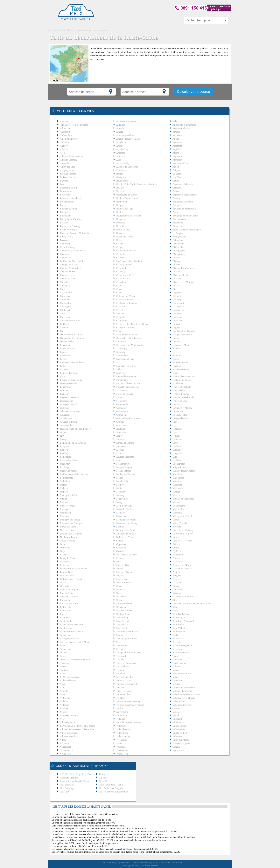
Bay (62, 184)
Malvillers (65, 481)
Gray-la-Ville (66, 425)
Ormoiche (121, 548)
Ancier (176, 139)
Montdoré (65, 516)
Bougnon (177, 205)
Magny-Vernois (124, 471)
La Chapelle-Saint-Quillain (129, 261)
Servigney (177, 649)
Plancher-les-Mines (182, 565)
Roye (175, 611)
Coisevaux (65, 296)
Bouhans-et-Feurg (68, 209)
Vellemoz (64, 705)
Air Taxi (103, 778)
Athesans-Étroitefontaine (72, 156)
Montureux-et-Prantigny (71, 523)
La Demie (121, 341)
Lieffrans (177, 446)
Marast (63, 485)
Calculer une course (140, 863)
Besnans (177, 191)
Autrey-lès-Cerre (180, 163)
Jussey (63, 439)
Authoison (177, 160)
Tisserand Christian (69, 778)
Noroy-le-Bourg (68, 541)
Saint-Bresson (67, 618)
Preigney (177, 576)
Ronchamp (121, 607)
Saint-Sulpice (123, 628)
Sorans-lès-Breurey (182, 653)
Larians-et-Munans (125, 443)
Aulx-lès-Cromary (68, 160)
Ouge (63, 551)
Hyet (175, 432)
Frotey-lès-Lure (180, 401)
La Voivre (65, 743)
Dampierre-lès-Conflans (71, 335)
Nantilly (120, 527)
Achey (175, 121)
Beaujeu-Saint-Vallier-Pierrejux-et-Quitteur (136, 184)
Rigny (119, 600)
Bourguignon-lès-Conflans (129, 216)
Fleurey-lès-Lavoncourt (184, 376)
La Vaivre (121, 673)
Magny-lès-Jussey (69, 471)
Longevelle (178, 453)
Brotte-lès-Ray (123, 230)
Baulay (176, 181)
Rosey (176, 607)
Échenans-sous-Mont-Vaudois (130, 345)
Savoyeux (177, 639)
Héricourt (177, 429)
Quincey (177, 586)
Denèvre (177, 341)
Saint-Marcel (122, 625)
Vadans (176, 670)
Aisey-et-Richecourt (182, 128)
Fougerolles (66, 387)
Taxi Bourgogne (68, 788)
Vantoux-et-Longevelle (127, 684)
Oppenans (121, 544)
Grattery (120, 422)
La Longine (66, 457)
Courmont (177, 317)
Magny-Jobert (179, 467)
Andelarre (65, 142)
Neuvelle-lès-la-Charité (71, 534)
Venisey (176, 708)
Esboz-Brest (66, 355)
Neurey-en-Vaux (68, 530)
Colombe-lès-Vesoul (126, 296)
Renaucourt (122, 597)
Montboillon (178, 509)
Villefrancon (178, 722)
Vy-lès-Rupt (66, 754)
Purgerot (177, 579)
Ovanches (121, 551)
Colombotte (66, 300)
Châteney (121, 272)
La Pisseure (178, 562)
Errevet (176, 352)
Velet (63, 694)
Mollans (176, 502)
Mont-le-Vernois (68, 506)
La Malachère (66, 478)
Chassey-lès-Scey (68, 272)
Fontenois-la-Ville (69, 383)
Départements (123, 863)
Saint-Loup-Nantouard (183, 621)
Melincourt (178, 488)
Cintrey (176, 286)
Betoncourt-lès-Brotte (126, 195)
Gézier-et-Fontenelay (70, 411)
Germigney (122, 408)
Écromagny (122, 348)
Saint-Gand (65, 621)
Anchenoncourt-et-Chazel (128, 139)
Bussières (65, 240)
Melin (119, 488)
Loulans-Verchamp (125, 457)
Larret (175, 443)
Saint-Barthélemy (181, 614)
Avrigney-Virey (67, 170)
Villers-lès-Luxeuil (69, 733)
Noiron (176, 537)
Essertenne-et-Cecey (126, 359)
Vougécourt (65, 747)
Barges (119, 174)
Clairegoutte (66, 293)
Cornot (119, 310)
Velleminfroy (179, 701)
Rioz (175, 600)
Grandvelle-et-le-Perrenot (128, 418)
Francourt (65, 394)
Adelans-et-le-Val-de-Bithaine (74, 125)
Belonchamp (66, 191)
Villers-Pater (122, 733)
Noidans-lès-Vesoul (125, 537)
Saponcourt (65, 635)
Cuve (119, 331)
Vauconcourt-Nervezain (184, 687)
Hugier (63, 432)
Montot (176, 520)
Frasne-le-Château (125, 394)
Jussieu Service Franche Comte (75, 781)
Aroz (62, 153)
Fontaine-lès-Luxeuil (182, 380)
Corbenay (121, 307)
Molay (119, 502)
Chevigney (65, 286)
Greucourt (121, 425)
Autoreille (65, 163)
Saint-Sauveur (67, 628)
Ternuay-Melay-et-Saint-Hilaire (75, 659)
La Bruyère (178, 233)
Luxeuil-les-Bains (68, 460)
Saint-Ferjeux (179, 618)
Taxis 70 (103, 781)
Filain (175, 373)
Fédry (119, 369)
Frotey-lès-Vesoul (68, 404)
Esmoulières (122, 355)
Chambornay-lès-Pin (126, 251)
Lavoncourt (122, 446)
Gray (175, 422)
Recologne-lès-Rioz (69, 597)
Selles (63, 646)
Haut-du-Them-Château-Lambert (76, 429)
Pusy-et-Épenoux (124, 583)
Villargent (177, 719)
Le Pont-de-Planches (182, 569)
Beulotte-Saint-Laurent (127, 198)
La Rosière (65, 611)
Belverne (120, 191)
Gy (174, 425)
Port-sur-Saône (67, 576)
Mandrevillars (123, 481)
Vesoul (176, 715)
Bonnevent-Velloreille (183, 202)
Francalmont (122, 390)
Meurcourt (178, 495)
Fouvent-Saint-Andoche (127, 387)
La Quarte (177, 583)
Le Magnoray (179, 464)
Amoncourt (178, 135)
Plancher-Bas (122, 565)
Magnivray (65, 464)
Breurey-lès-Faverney (70, 226)
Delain (176, 338)
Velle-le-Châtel (123, 694)
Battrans (64, 181)
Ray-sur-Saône (67, 593)
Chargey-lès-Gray (68, 265)
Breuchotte (178, 223)
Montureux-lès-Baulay (127, 523)
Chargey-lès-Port (124, 265)
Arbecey (64, 149)
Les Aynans (122, 170)
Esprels (63, 359)
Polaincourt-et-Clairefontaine (74, 569)
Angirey (64, 146)
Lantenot (177, 439)
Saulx (175, 635)
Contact (155, 863)
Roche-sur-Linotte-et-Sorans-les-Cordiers (192, 604)
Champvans (66, 258)
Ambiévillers (66, 135)
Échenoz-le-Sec (67, 348)
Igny (62, 436)
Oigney (120, 541)
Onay (63, 544)
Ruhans (64, 614)
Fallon (63, 366)
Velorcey (64, 708)
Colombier (178, 296)
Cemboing (65, 244)
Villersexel (178, 736)
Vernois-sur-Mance (69, 715)
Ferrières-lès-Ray (181, 369)
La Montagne (179, 506)
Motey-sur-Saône (68, 527)
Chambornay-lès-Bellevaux (73, 251)
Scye (119, 642)
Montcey (120, 513)
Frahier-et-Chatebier (182, 387)
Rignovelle (65, 600)
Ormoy (176, 548)
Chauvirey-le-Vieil (181, 275)
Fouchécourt (178, 383)
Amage (120, 132)
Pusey (63, 583)
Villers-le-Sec (179, 729)
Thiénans (64, 663)
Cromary (64, 328)
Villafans (120, 719)
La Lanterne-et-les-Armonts (73, 443)
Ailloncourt (65, 128)
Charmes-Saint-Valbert (71, 268)
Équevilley (121, 352)
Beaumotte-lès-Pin (69, 188)
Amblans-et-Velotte (125, 135)
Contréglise (65, 307)
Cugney (176, 328)
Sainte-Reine (179, 632)
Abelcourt (65, 121)
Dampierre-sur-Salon (182, 335)
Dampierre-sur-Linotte (127, 335)
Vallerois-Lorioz (124, 680)
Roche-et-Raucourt (69, 604)
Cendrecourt (178, 244)
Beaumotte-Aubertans (183, 184)
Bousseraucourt (180, 219)
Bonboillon (122, 202)
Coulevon (177, 314)
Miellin (63, 499)
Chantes (176, 258)
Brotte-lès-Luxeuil (69, 230)
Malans (120, 478)
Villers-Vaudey (123, 736)
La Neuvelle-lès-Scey (183, 534)
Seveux (63, 653)
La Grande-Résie (181, 415)
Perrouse (120, 558)
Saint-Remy (178, 625)
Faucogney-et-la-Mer (126, 366)
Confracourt (178, 303)
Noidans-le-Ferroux (69, 537)
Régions (111, 863)
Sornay (63, 656)
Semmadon (122, 646)
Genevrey (177, 404)
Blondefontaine (67, 202)
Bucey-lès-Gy (67, 237)
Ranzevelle (178, 590)
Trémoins (177, 666)
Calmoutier (178, 240)
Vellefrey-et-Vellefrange (184, 698)
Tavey (175, 656)
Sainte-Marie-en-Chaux (127, 632)
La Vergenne (122, 712)
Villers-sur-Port (180, 733)
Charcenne (178, 261)
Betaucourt (65, 195)
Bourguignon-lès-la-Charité (185, 216)
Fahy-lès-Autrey (180, 362)
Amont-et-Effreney (69, 139)
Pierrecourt (65, 562)
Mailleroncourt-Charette (184, 471)
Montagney (65, 509)
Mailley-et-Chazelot (126, 474)
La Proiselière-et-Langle (71, 579)
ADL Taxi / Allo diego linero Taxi (76, 774)
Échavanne (65, 345)
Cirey (63, 289)
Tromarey (121, 670)
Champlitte (121, 254)
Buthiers (120, 240)
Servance (121, 649)
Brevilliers (121, 226)
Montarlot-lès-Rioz (125, 509)
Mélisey (64, 492)
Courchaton (66, 317)
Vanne (63, 684)
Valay (175, 677)
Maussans (177, 485)
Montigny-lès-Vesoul (70, 520)
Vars (62, 687)
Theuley (120, 659)
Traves (63, 666)
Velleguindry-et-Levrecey (128, 701)
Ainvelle (120, 128)
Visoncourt (121, 740)
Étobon (176, 359)
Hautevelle (121, 429)
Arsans (176, 153)
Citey (175, 289)
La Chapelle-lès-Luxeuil (71, 261)
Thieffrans (177, 659)
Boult (175, 212)
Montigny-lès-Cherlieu (183, 516)
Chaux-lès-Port (123, 279)
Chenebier (121, 282)
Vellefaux (121, 698)
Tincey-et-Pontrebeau (126, 663)
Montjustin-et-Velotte (126, 520)
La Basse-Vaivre (68, 177)
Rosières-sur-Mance (126, 611)
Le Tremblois (122, 666)
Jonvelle (177, 436)
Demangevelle (67, 341)
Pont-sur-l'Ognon (124, 572)
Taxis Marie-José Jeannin (111, 785)
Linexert (177, 450)
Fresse (119, 397)
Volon (119, 743)
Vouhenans (121, 747)
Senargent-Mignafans (183, 646)
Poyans (120, 576)
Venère (119, 708)
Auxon (176, 167)
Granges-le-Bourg (68, 422)
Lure (175, 457)
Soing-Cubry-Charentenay (129, 653)
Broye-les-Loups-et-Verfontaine (75, 233)
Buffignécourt (179, 237)
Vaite (63, 673)
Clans (119, 293)
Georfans (64, 408)
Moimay (64, 502)
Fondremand (122, 380)
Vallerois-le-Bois (68, 680)
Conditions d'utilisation (171, 863)
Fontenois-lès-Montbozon (128, 383)
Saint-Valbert (179, 628)
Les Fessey (121, 373)
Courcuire (121, 317)
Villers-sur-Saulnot (69, 736)
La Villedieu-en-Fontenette (129, 722)
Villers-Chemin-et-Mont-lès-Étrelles (77, 729)
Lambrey (120, 439)
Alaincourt (65, 132)
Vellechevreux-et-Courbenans (186, 694)
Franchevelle (179, 390)
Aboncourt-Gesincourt (127, 121)
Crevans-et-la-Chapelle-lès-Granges (133, 324)
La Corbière (178, 307)
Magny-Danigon (124, 467)
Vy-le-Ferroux (67, 750)
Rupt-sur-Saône (124, 614)
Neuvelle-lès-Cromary (183, 530)
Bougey (120, 205)
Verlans (176, 712)
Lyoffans (177, 460)
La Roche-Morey (124, 604)
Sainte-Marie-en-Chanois (72, 632)
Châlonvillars (179, 247)
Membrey (121, 492)
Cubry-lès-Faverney (126, 328)
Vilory (63, 740)
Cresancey (178, 321)
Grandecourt (66, 418)
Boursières (121, 219)
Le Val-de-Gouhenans (70, 677)
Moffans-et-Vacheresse (183, 499)
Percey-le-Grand (68, 558)
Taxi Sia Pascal (67, 785)
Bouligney (65, 212)
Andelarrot (121, 142)
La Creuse (65, 324)
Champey (65, 254)
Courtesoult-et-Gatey (70, 321)
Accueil (102, 863)
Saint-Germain (123, 621)
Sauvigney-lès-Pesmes (127, 639)
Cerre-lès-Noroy (68, 247)
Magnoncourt (123, 464)
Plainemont (65, 565)
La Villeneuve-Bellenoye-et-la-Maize (77, 726)
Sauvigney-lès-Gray (69, 639)
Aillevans (121, 125)
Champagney (179, 251)
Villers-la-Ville (123, 729)
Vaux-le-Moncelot (125, 691)
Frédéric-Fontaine (181, 394)
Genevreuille (122, 404)
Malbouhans (178, 478)
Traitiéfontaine (179, 663)
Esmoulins (178, 355)
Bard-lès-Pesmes (68, 174)
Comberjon (178, 300)
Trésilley (64, 670)
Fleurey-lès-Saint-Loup (71, 380)
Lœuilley (64, 453)
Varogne (176, 684)
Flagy (63, 376)
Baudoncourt (122, 181)
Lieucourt (65, 450)
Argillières (177, 149)
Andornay (177, 142)
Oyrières (177, 551)
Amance (176, 132)
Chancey (120, 258)
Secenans (177, 642)
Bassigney (121, 177)
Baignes (176, 170)
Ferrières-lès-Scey (69, 373)
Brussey (120, 233)
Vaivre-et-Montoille (182, 673)
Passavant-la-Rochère (126, 555)
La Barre (177, 174)
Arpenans (121, 153)
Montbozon (65, 513)
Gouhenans (178, 411)
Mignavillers (122, 499)
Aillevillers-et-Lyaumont (184, 125)
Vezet (63, 719)
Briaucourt (178, 226)
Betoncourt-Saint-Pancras (185, 195)
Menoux (177, 492)
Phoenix (103, 774)
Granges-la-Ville (180, 418)
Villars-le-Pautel (68, 722)
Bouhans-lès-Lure (125, 209)
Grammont (121, 415)
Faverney (177, 366)
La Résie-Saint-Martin (183, 597)
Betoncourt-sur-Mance (71, 198)
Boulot (119, 212)
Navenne (177, 527)
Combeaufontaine (125, 300)
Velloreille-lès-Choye (182, 705)
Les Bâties (178, 177)
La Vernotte (122, 715)
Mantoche (177, 481)
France (53, 30)
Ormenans (65, 548)
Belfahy (120, 188)
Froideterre (121, 401)
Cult (62, 331)
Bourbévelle (66, 216)
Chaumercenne (67, 275)
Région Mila (65, 30)
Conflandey (66, 303)
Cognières (177, 293)
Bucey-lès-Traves (124, 237)
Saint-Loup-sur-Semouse (72, 625)
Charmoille (122, 268)
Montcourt (178, 513)
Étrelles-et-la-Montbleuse (72, 362)
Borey (63, 205)
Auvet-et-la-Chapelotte (127, 167)
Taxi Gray (65, 792)
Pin (118, 562)
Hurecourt (121, 432)
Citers (119, 289)
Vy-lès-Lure (178, 750)
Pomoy (120, 569)
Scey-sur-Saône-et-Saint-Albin (74, 642)
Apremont (177, 146)
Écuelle (176, 348)
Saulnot (120, 635)
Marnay (120, 485)
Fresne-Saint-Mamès (70, 397)
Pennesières (178, 555)
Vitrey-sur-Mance (181, 740)
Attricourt (121, 156)
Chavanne (177, 279)
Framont (64, 390)
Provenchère (122, 579)
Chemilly (64, 282)
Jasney (119, 436)
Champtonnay (179, 254)
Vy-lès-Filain (122, 750)
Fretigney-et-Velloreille (184, 397)
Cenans (120, 244)
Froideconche (66, 401)
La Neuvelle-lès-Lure (126, 534)
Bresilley (64, 223)
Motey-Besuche (180, 523)
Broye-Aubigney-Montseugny (187, 230)
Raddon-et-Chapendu (70, 590)
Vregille (176, 747)
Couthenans (122, 321)
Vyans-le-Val (122, 754)
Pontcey (176, 572)
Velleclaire (65, 698)
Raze (119, 593)
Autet (119, 160)
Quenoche (65, 586)
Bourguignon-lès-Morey (71, 219)
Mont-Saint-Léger (125, 506)
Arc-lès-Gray (122, 149)
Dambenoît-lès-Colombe (184, 331)
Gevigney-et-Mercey (182, 408)
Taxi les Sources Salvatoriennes (114, 792)
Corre (63, 314)
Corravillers (178, 310)
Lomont (120, 453)
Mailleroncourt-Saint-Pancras (74, 474)
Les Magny (65, 467)
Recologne (178, 593)
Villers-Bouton (179, 726)
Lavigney (64, 446)
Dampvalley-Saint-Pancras (129, 338)
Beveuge (177, 198)
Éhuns (63, 352)
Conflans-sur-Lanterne (127, 303)
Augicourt (177, 156)
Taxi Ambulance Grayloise (111, 788)
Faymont (64, 369)
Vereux (63, 712)
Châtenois (177, 272)
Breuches (121, 223)
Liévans (120, 450)
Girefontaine (122, 411)
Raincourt (121, 590)
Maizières (177, 474)
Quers (119, 586)
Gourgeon (65, 415)
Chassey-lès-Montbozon (184, 268)
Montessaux (122, 516)
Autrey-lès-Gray (68, 167)
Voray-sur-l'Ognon (181, 743)
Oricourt (177, 544)
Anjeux (120, 146)
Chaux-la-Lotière (68, 279)
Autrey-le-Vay (123, 163)
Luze (119, 460)
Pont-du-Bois (66, 572)
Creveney (177, 324)
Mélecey (64, 488)
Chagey (120, 247)
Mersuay (120, 495)
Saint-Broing (122, 618)
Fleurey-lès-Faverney (126, 376)
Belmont (177, 188)
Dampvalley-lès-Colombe (72, 338)
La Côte (120, 314)
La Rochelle (66, 607)
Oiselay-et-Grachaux (182, 541)
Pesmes (176, 558)
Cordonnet (65, 310)
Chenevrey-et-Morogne (184, 282)
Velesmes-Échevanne (182, 691)
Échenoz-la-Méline (182, 345)
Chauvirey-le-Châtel (126, 275)
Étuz (118, 362)
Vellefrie (64, 701)
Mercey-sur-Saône (69, 495)
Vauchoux (121, 687)
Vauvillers (65, 691)
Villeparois (121, 726)
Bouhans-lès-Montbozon (184, 209)
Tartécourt (121, 656)
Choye (119, 286)
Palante (63, 555)
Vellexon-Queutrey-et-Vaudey (130, 705)
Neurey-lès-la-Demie (126, 530)
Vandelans (177, 680)
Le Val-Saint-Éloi (124, 677)
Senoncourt (65, 649)
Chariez (176, 265)
